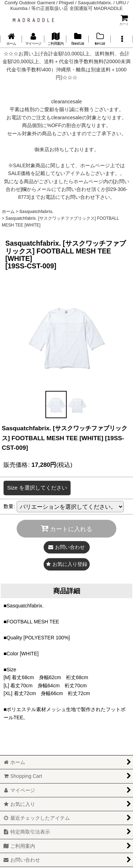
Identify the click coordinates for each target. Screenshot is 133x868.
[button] (122, 39)
